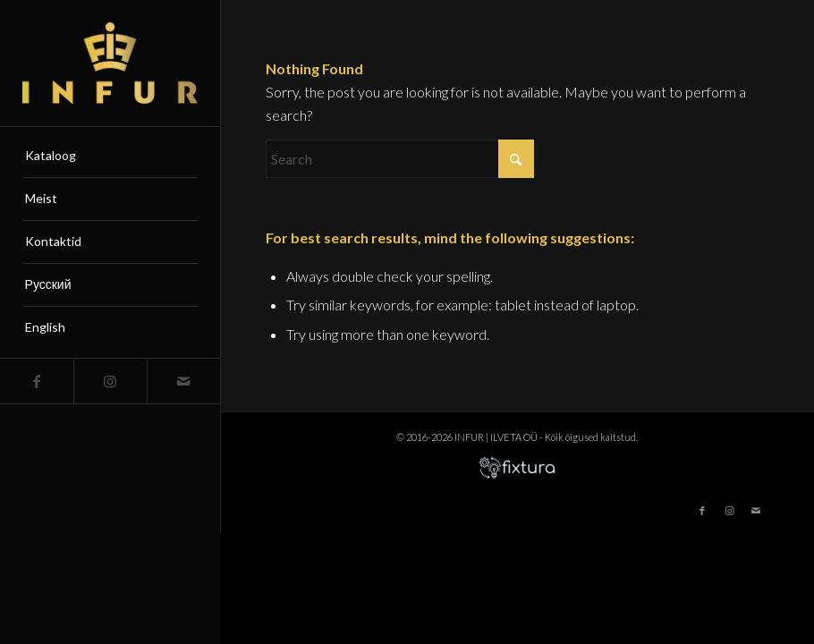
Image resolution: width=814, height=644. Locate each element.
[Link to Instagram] (110, 381)
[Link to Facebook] (37, 381)
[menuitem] (110, 157)
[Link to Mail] (183, 381)
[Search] (400, 159)
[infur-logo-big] (110, 63)
